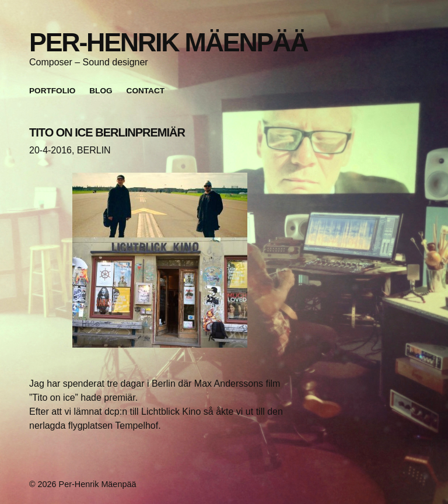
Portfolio (52, 91)
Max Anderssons (229, 384)
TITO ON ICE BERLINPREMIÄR (107, 132)
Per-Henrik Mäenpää (168, 42)
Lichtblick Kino (171, 412)
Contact (146, 91)
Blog (101, 91)
